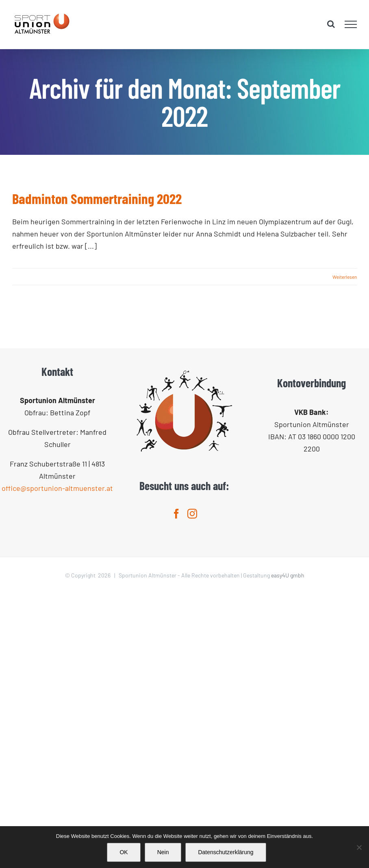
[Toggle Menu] (351, 24)
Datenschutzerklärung (226, 852)
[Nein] (359, 847)
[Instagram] (192, 514)
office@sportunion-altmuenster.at (57, 488)
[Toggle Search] (331, 24)
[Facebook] (176, 514)
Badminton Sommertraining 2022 (97, 198)
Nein (163, 852)
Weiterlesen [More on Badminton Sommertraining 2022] (345, 277)
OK (124, 852)
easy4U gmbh (288, 575)
